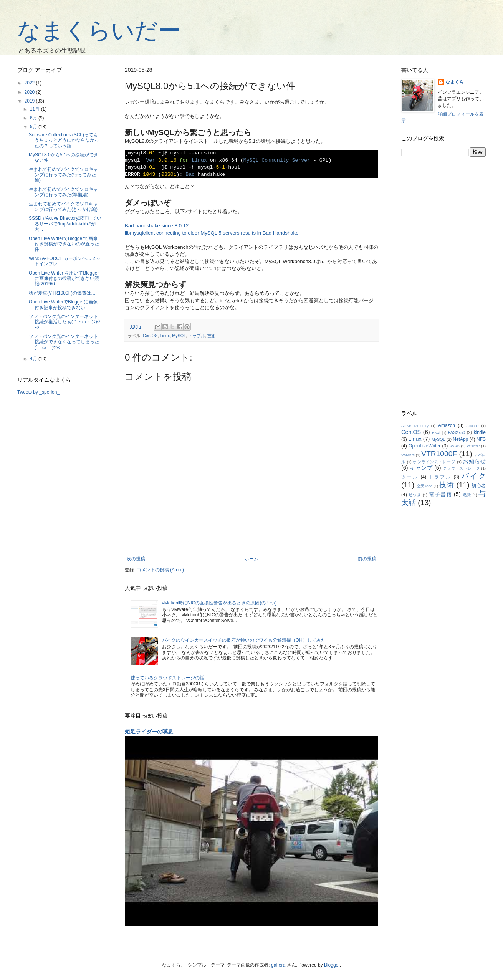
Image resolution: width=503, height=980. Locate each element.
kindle (480, 432)
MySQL (179, 336)
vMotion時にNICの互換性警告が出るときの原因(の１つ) (219, 603)
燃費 (467, 495)
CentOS (150, 336)
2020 (30, 92)
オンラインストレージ (434, 462)
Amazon (447, 425)
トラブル (197, 336)
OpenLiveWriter (424, 446)
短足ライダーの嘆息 (149, 732)
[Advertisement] (443, 283)
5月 (34, 127)
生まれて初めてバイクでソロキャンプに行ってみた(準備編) (63, 192)
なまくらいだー (99, 31)
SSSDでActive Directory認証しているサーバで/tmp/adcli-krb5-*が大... (65, 224)
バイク (474, 476)
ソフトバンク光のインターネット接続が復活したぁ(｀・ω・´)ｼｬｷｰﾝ (65, 322)
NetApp (460, 439)
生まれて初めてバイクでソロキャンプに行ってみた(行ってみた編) (63, 175)
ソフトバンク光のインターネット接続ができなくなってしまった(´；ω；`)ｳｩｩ (64, 342)
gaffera (278, 965)
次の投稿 (136, 559)
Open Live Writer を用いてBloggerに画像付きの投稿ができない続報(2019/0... (64, 279)
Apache (472, 426)
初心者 (479, 486)
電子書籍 (440, 494)
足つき (415, 495)
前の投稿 (367, 559)
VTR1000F (439, 454)
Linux (165, 336)
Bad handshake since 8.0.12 (157, 226)
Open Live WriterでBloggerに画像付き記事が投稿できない (63, 305)
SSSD (455, 446)
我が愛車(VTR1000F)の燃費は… (62, 293)
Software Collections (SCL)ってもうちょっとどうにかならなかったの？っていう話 (64, 140)
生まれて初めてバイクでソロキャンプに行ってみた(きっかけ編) (63, 207)
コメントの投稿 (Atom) (160, 570)
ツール (410, 477)
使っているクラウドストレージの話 (167, 678)
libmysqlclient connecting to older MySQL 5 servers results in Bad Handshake (212, 233)
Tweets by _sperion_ (38, 392)
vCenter (473, 446)
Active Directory (415, 426)
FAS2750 (457, 432)
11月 (36, 109)
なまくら (455, 82)
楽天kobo (425, 486)
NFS (481, 439)
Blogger (332, 965)
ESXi (436, 433)
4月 (34, 359)
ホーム (251, 559)
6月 (34, 118)
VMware (408, 455)
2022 (30, 83)
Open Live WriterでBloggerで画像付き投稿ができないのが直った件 (64, 244)
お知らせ (474, 461)
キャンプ (421, 468)
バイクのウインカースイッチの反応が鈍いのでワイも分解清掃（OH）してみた (244, 640)
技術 (212, 336)
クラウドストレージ (461, 468)
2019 (30, 101)
